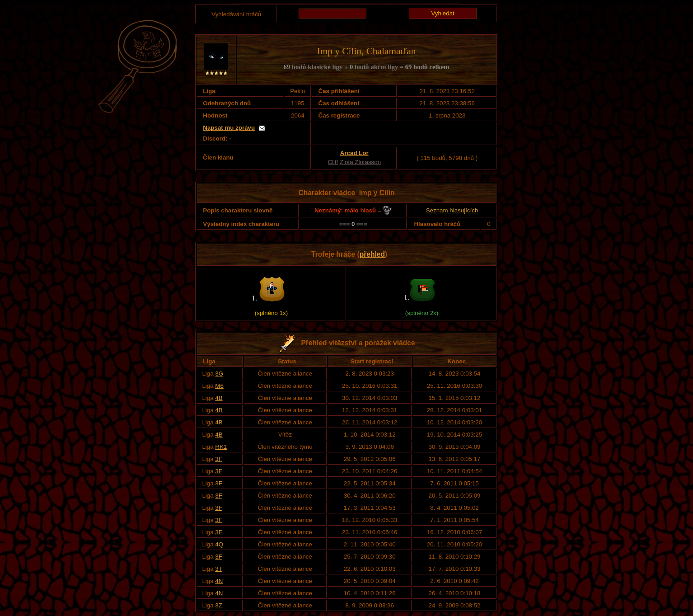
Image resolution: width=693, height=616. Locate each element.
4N (219, 581)
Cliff (333, 162)
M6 (219, 386)
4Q (219, 544)
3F (219, 459)
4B (219, 398)
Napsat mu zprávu (229, 128)
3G (219, 374)
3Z (219, 605)
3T (219, 569)
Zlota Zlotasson (360, 162)
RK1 (221, 447)
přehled (372, 254)
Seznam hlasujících (452, 210)
